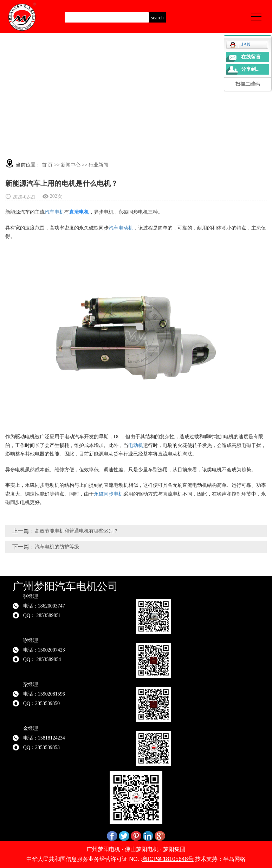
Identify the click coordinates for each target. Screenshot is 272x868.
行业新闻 (98, 165)
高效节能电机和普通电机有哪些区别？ (77, 531)
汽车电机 (54, 212)
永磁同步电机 (109, 494)
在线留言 (251, 57)
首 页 (47, 165)
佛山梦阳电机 (142, 849)
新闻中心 (71, 165)
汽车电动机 (121, 228)
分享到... (250, 69)
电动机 (136, 445)
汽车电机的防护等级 (57, 547)
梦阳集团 (174, 849)
